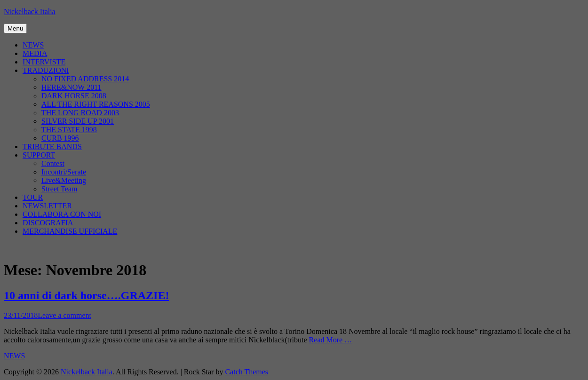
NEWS (33, 45)
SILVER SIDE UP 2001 (78, 121)
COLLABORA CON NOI (62, 214)
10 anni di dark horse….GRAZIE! (86, 295)
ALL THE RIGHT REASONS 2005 (96, 104)
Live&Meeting (64, 180)
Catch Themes (246, 372)
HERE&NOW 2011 (72, 87)
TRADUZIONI (46, 70)
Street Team (59, 189)
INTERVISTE (44, 62)
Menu (15, 28)
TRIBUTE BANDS (52, 146)
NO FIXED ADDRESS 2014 (85, 79)
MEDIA (35, 53)
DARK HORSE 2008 (74, 96)
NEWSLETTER (47, 206)
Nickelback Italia (30, 12)
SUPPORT (39, 155)
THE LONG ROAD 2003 (80, 113)
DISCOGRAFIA (48, 223)
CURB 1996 (60, 138)
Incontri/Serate (64, 172)
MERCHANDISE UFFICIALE (70, 231)
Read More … (331, 340)
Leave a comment (64, 315)
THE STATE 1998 (69, 130)
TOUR (33, 197)
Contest (53, 163)
